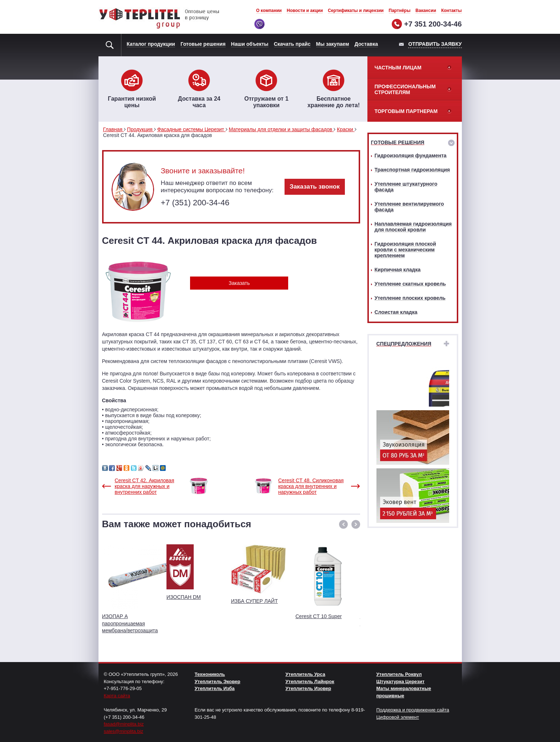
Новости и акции (305, 11)
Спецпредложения (404, 344)
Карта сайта (117, 696)
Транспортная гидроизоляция (412, 170)
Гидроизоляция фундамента (411, 156)
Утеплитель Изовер (309, 688)
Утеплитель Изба (215, 688)
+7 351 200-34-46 (433, 24)
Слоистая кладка (396, 312)
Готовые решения (203, 44)
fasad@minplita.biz (124, 724)
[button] (343, 524)
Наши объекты (250, 44)
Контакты (452, 11)
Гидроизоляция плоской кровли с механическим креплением (405, 250)
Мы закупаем (333, 44)
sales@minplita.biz (124, 731)
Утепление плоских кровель (410, 298)
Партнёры (400, 11)
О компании (269, 11)
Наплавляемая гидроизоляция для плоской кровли (413, 227)
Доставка (366, 44)
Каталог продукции (151, 44)
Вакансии (426, 11)
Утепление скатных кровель (410, 284)
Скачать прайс (292, 44)
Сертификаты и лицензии (356, 11)
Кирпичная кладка (398, 270)
